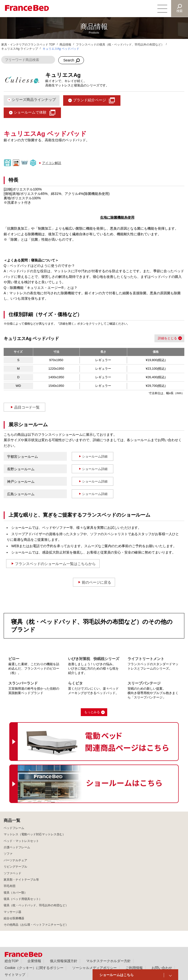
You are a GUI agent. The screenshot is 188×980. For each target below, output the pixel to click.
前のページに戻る (96, 582)
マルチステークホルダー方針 (108, 961)
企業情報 (34, 961)
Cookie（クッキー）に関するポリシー (34, 968)
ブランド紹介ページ (89, 100)
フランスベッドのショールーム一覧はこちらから (55, 564)
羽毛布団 (10, 886)
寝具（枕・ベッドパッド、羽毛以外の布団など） (36, 905)
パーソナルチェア (15, 860)
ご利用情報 (134, 968)
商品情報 (65, 45)
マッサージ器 (12, 912)
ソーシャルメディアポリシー (94, 968)
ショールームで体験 (30, 112)
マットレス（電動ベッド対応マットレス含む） (35, 834)
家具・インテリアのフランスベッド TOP (28, 45)
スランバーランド (23, 683)
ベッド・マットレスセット (21, 841)
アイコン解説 (52, 163)
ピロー (14, 659)
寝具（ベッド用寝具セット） (23, 899)
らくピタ (75, 683)
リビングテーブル (15, 867)
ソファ (8, 854)
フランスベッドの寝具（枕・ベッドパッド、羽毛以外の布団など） (120, 45)
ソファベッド (12, 873)
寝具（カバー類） (15, 893)
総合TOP (12, 961)
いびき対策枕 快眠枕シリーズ (94, 659)
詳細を (163, 338)
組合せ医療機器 (14, 918)
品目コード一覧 (27, 407)
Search (69, 60)
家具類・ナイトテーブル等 (21, 880)
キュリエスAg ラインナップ (20, 49)
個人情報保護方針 (64, 961)
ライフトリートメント (146, 659)
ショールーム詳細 (95, 456)
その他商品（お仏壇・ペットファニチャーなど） (36, 925)
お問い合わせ (162, 968)
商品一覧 (12, 821)
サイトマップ (15, 975)
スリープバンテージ (144, 683)
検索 (180, 11)
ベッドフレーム (14, 828)
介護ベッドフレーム (17, 847)
